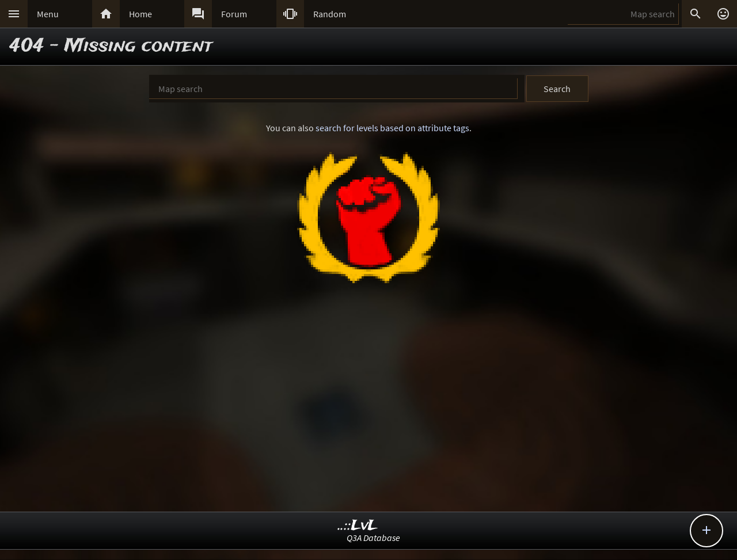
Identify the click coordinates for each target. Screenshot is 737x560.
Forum (234, 14)
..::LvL (358, 526)
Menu (48, 14)
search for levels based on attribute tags (392, 128)
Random (330, 14)
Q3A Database (373, 538)
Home (140, 14)
